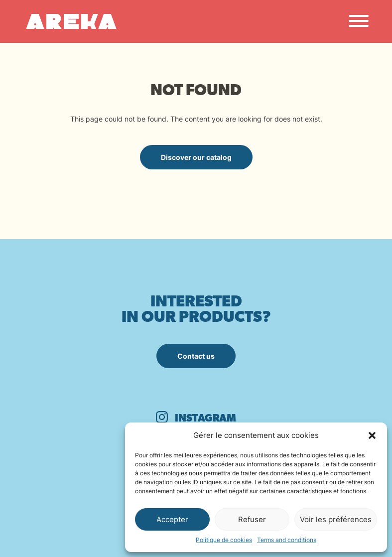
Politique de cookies (224, 540)
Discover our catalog (196, 157)
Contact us (196, 356)
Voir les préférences (336, 519)
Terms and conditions (287, 540)
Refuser (252, 519)
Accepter (172, 519)
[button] (372, 435)
